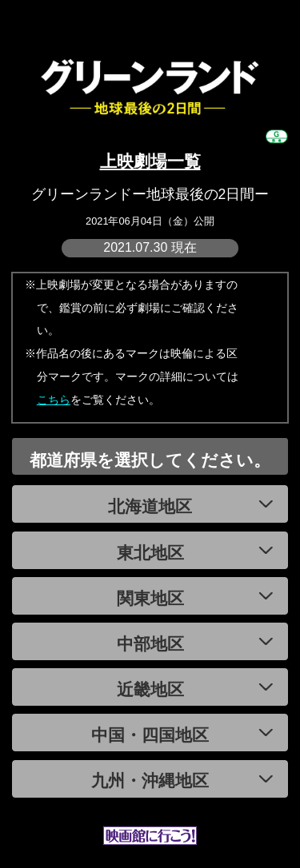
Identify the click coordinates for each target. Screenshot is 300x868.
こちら (54, 400)
